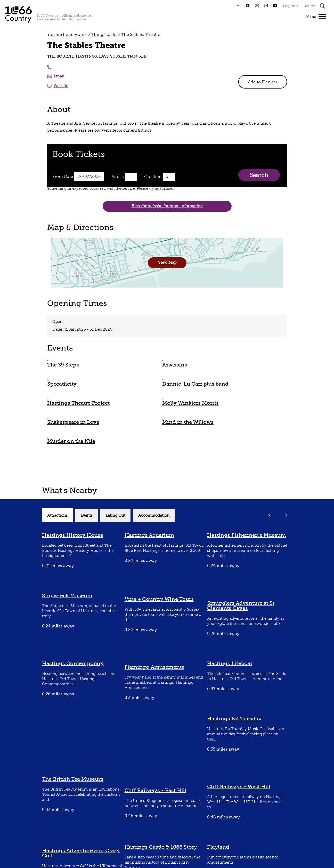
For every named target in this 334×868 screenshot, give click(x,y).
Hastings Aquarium (149, 535)
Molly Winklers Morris (190, 403)
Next (286, 515)
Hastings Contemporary (73, 663)
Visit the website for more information (167, 206)
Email (59, 76)
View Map (167, 263)
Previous (270, 515)
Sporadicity (62, 384)
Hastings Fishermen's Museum (246, 535)
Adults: (118, 177)
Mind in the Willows (188, 422)
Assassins (175, 365)
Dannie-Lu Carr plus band (195, 384)
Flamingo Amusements (154, 667)
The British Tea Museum (73, 779)
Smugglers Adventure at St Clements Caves (241, 606)
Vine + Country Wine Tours (159, 599)
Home (80, 35)
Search (259, 175)
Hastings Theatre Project (78, 403)
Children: (154, 177)
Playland (218, 847)
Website (61, 86)
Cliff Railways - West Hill (239, 787)
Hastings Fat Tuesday (234, 719)
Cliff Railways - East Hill (155, 790)
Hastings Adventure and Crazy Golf (81, 853)
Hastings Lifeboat (230, 663)
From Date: (63, 177)
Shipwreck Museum (67, 596)
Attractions (57, 516)
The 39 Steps (63, 365)
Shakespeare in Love (73, 422)
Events (87, 516)
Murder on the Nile (71, 441)
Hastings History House (73, 535)
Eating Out (115, 516)
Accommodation (154, 516)
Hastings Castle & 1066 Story (161, 847)
